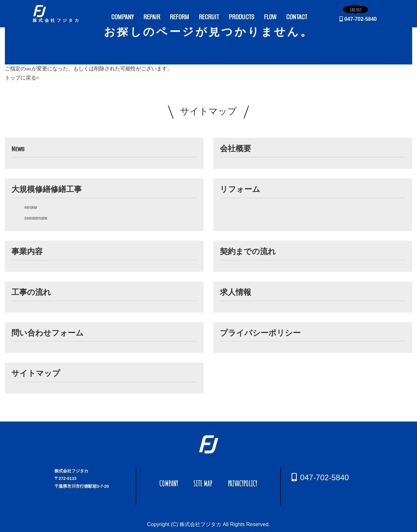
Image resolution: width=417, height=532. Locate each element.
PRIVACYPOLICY (242, 483)
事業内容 (27, 252)
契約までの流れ (248, 252)
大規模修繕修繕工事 (47, 190)
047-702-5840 (358, 19)
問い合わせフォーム (48, 333)
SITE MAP (203, 483)
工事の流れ (31, 293)
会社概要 (236, 149)
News (18, 149)
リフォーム (240, 190)
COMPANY (169, 483)
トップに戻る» (22, 78)
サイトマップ (36, 374)
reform (31, 207)
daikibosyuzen (36, 218)
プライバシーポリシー (260, 333)
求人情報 (236, 293)
